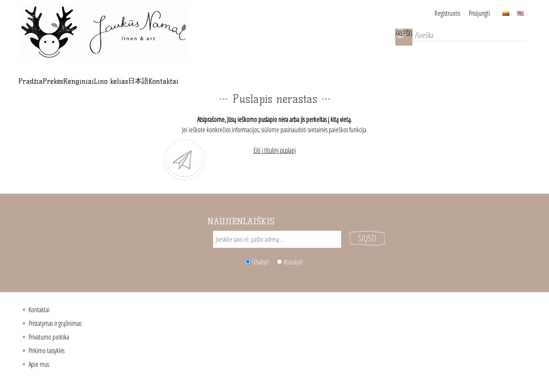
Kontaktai (39, 311)
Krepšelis (391, 37)
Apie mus (39, 366)
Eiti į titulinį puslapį (275, 160)
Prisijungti (479, 13)
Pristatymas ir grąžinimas (55, 325)
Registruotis (437, 13)
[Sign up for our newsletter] (277, 250)
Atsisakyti (293, 264)
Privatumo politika (49, 339)
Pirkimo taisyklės (47, 352)
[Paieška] (464, 37)
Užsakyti (260, 264)
